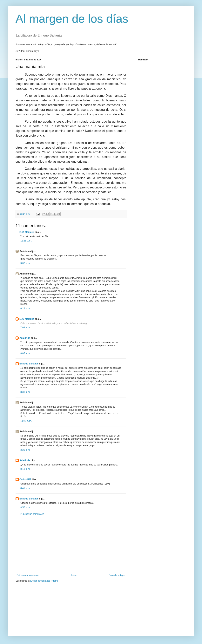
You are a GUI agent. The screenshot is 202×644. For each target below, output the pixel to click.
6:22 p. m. (25, 308)
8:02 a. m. (25, 353)
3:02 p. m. (25, 263)
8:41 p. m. (25, 488)
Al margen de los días (72, 19)
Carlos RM (25, 479)
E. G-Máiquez (27, 232)
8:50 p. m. (25, 507)
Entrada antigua (117, 575)
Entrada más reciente (28, 575)
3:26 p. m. (25, 450)
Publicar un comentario (32, 514)
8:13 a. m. (25, 469)
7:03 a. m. (25, 328)
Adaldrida (25, 338)
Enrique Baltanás (29, 364)
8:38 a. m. (25, 392)
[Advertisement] (71, 545)
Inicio (74, 575)
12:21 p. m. (26, 241)
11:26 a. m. (26, 421)
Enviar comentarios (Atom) (44, 581)
